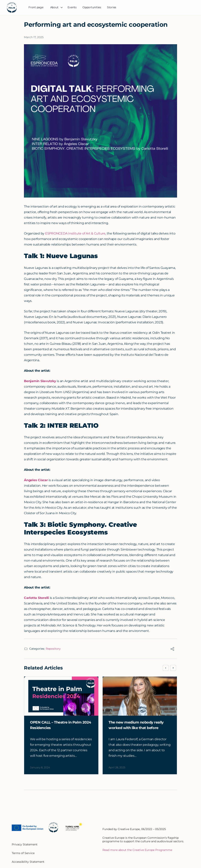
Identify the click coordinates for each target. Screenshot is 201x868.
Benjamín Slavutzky (40, 381)
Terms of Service (23, 853)
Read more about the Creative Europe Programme (137, 850)
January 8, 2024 (40, 767)
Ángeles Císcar (36, 480)
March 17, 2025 (34, 37)
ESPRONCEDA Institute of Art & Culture (75, 233)
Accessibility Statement (28, 862)
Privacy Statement (25, 844)
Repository (53, 649)
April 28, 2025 (117, 767)
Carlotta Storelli (37, 598)
